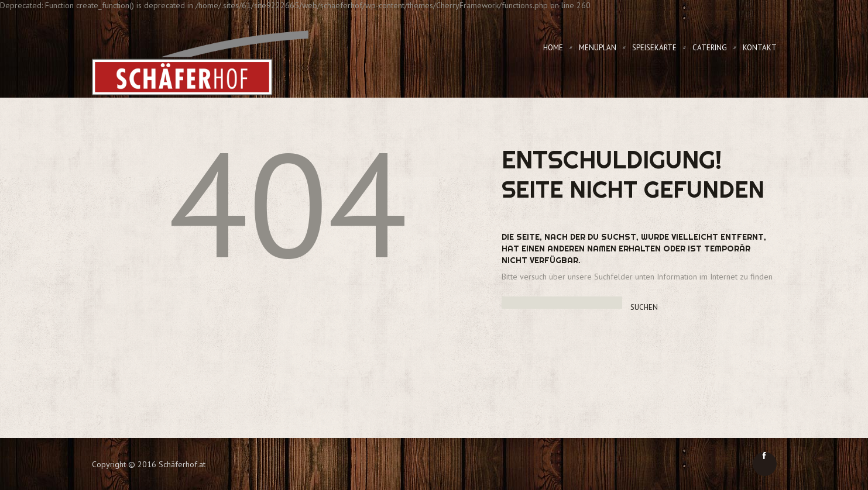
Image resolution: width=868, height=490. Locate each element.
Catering (710, 48)
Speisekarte (654, 48)
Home (553, 48)
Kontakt (760, 48)
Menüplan (598, 48)
